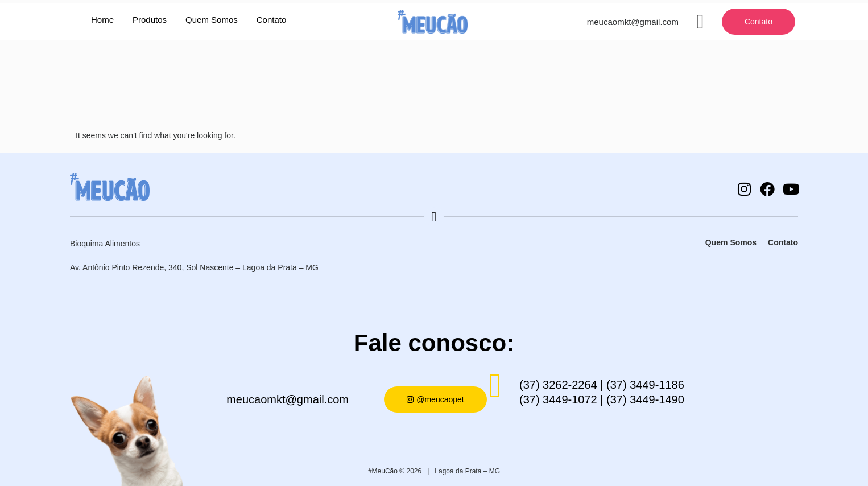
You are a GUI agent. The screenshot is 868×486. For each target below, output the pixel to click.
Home (102, 20)
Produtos (150, 20)
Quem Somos (212, 20)
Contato (272, 20)
